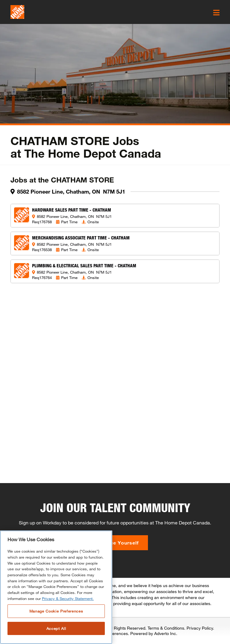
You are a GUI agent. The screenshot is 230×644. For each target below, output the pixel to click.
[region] (56, 587)
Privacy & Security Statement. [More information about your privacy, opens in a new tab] (68, 598)
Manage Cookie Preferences (56, 611)
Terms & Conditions (166, 628)
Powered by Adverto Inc (153, 633)
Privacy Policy (200, 628)
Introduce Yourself (115, 543)
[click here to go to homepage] (17, 12)
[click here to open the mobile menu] (216, 13)
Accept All (56, 628)
